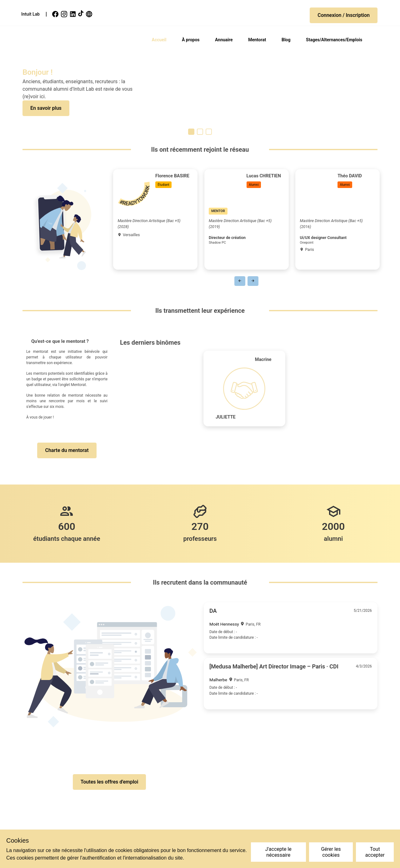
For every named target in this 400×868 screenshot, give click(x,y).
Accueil (159, 40)
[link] (56, 14)
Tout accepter (375, 852)
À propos (191, 40)
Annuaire (224, 40)
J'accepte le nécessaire (278, 852)
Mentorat (257, 40)
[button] (344, 15)
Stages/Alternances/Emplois (334, 40)
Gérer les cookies (331, 852)
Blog (286, 40)
